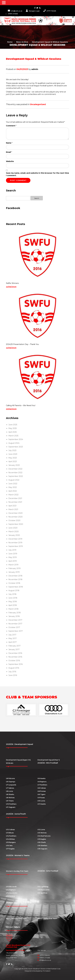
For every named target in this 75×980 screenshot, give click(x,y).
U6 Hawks (41, 778)
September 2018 (16, 587)
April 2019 (13, 561)
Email (9, 152)
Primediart (47, 971)
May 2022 (13, 487)
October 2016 (14, 661)
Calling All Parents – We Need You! (21, 405)
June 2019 (13, 554)
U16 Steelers (42, 846)
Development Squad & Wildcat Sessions (50, 42)
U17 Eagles (10, 849)
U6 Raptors (42, 782)
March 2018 (13, 609)
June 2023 (13, 454)
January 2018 (14, 616)
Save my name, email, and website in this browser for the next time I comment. (37, 174)
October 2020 (14, 520)
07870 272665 (13, 14)
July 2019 (12, 550)
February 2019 (14, 568)
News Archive (22, 42)
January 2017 (14, 649)
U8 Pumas (42, 791)
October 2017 (14, 627)
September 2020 (16, 524)
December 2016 (15, 653)
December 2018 (15, 576)
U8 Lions (9, 791)
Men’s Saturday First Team (16, 919)
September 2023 (16, 447)
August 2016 (14, 668)
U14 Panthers (11, 836)
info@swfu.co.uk (15, 11)
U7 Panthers (42, 785)
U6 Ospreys (11, 782)
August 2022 (14, 480)
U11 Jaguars (11, 807)
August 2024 (14, 443)
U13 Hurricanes (43, 890)
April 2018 (13, 605)
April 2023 (13, 461)
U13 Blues (10, 833)
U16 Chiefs (42, 842)
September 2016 (16, 664)
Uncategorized (38, 104)
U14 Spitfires (42, 893)
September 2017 (16, 631)
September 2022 (16, 476)
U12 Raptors (11, 890)
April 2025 (13, 432)
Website (10, 161)
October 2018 (14, 583)
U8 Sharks (10, 794)
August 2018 (14, 591)
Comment (11, 126)
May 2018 (13, 602)
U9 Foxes (41, 798)
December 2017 (15, 620)
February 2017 (14, 646)
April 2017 (13, 642)
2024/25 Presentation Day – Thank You (22, 344)
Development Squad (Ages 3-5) (18, 760)
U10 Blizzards (11, 887)
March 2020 (14, 532)
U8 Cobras (42, 788)
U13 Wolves (42, 833)
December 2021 (15, 498)
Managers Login (33, 11)
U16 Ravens (10, 896)
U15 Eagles (42, 839)
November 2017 (15, 624)
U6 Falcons (10, 778)
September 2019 (16, 546)
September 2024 (16, 439)
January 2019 (14, 572)
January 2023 (14, 465)
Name (9, 143)
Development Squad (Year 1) (49, 760)
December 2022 (15, 469)
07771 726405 (50, 11)
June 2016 (13, 675)
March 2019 (13, 565)
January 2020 (14, 535)
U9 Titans (10, 801)
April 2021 (12, 506)
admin (35, 69)
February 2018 (15, 613)
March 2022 (13, 495)
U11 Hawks (42, 804)
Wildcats (10, 763)
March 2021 (13, 509)
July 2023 (12, 450)
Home (10, 42)
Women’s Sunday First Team (17, 871)
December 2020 (16, 513)
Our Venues (42, 950)
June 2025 (13, 425)
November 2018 (15, 579)
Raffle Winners (12, 283)
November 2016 (15, 657)
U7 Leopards (11, 785)
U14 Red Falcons (44, 836)
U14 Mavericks (12, 893)
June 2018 (13, 598)
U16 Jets (9, 846)
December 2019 (15, 539)
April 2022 (13, 491)
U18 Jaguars (42, 849)
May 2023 (13, 458)
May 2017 (13, 638)
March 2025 (13, 436)
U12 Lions (41, 830)
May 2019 (13, 557)
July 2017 (12, 635)
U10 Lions (41, 801)
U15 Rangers (11, 842)
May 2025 (13, 428)
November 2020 (16, 517)
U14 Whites (10, 839)
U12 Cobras (10, 830)
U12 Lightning (43, 887)
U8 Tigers (41, 794)
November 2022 (15, 473)
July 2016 (12, 672)
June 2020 (13, 528)
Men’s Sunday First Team (47, 919)
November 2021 (15, 502)
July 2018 (12, 594)
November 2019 (15, 543)
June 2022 (13, 484)
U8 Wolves (10, 798)
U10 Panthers (11, 804)
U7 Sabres (10, 788)
